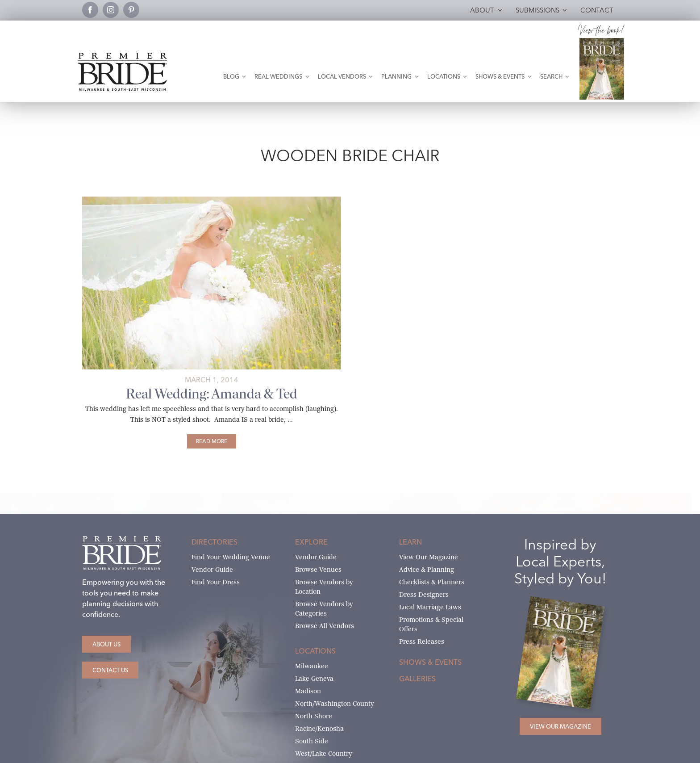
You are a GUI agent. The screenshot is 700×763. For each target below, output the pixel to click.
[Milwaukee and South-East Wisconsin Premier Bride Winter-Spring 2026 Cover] (602, 41)
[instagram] (111, 10)
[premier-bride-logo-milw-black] (122, 56)
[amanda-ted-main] (212, 200)
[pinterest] (131, 10)
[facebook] (90, 10)
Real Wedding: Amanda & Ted (212, 394)
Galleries (417, 679)
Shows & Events (430, 662)
